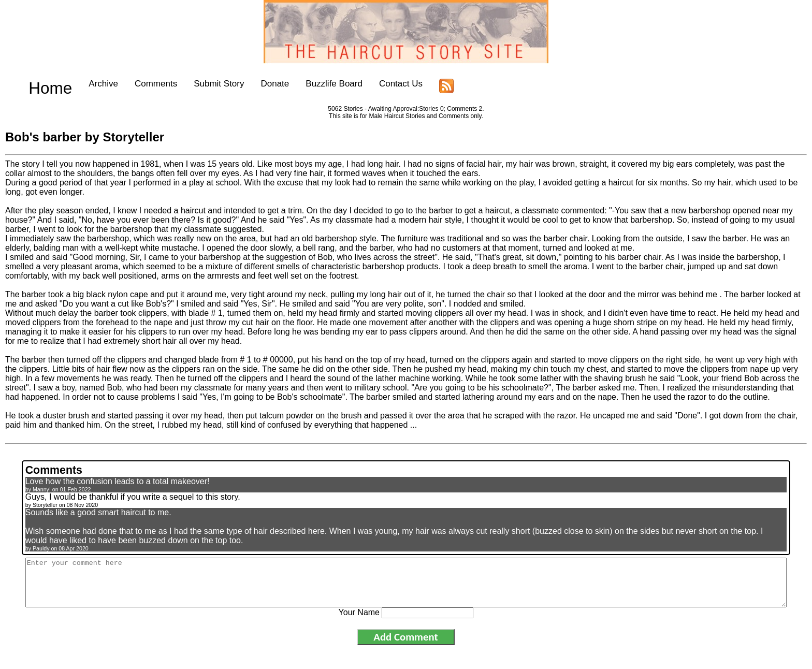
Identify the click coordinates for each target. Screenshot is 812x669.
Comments (136, 84)
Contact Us (381, 84)
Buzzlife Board (314, 84)
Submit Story (199, 84)
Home (40, 84)
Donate (255, 84)
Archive (84, 84)
